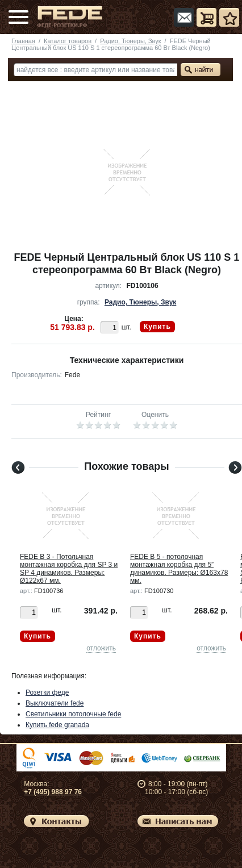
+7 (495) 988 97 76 (53, 792)
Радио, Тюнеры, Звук (130, 41)
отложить (101, 648)
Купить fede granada (57, 725)
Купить (157, 327)
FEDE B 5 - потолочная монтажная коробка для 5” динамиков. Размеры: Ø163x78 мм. (179, 569)
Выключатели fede (55, 703)
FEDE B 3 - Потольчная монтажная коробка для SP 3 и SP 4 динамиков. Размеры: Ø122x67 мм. (69, 569)
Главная (23, 41)
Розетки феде (47, 692)
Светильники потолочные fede (73, 714)
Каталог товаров (68, 41)
